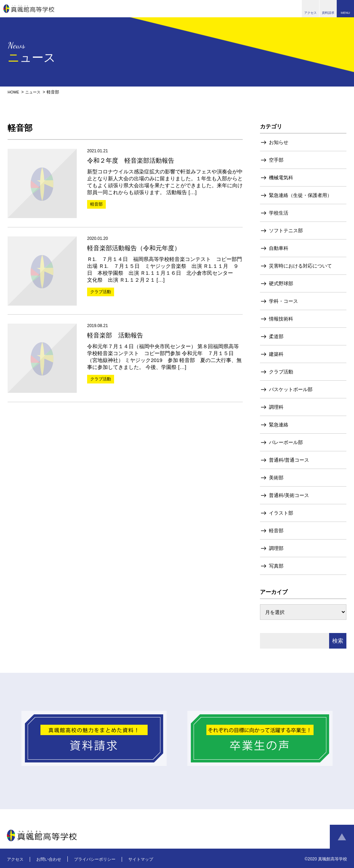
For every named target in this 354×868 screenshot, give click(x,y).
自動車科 (279, 248)
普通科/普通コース (289, 460)
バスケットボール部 (291, 389)
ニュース (35, 92)
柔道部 (276, 336)
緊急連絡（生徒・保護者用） (300, 195)
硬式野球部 (281, 283)
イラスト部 (281, 513)
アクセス (15, 859)
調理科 (276, 407)
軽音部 (276, 531)
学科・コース (283, 301)
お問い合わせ (49, 859)
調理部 (276, 548)
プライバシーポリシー (95, 859)
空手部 (276, 160)
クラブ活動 (281, 372)
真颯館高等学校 (29, 9)
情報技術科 (281, 319)
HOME (14, 92)
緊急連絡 (279, 425)
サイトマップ (141, 859)
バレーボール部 (286, 442)
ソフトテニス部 (286, 230)
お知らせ (279, 142)
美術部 (276, 478)
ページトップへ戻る (342, 837)
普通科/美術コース (289, 495)
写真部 (276, 566)
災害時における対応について (300, 266)
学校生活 (279, 213)
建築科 (276, 354)
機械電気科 (281, 178)
